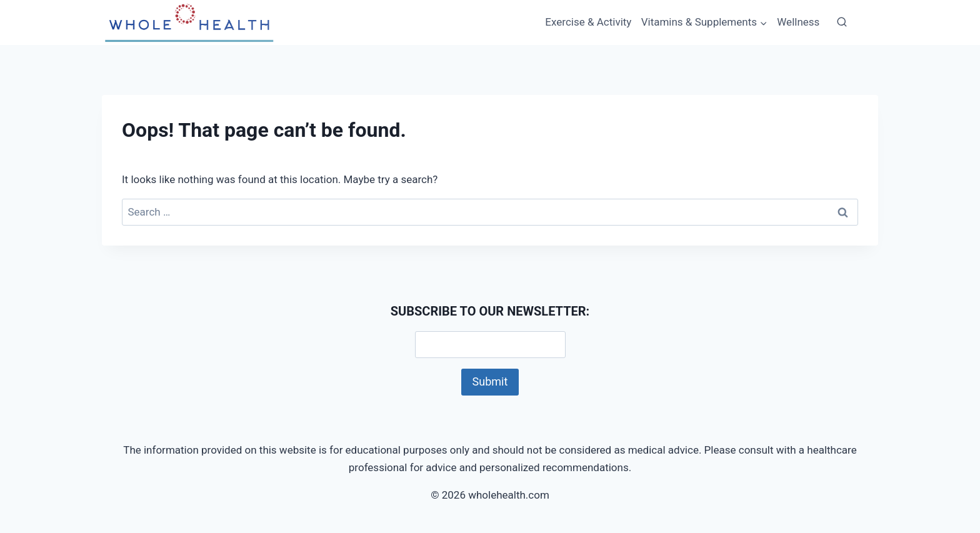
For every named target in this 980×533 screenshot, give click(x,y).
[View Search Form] (842, 22)
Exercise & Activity (588, 22)
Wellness (798, 22)
